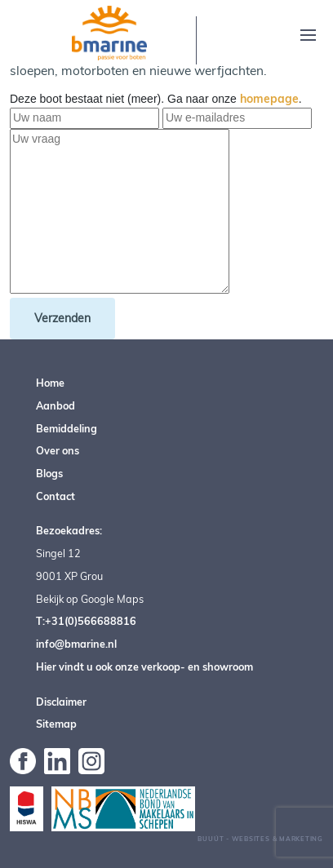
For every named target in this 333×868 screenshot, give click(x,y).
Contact (55, 496)
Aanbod (55, 405)
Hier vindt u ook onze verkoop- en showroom (144, 666)
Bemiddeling (67, 428)
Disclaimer (61, 702)
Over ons (58, 450)
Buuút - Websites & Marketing (260, 839)
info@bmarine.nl (76, 644)
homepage (269, 99)
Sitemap (56, 724)
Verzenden (62, 318)
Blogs (49, 473)
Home (50, 383)
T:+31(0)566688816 (86, 621)
